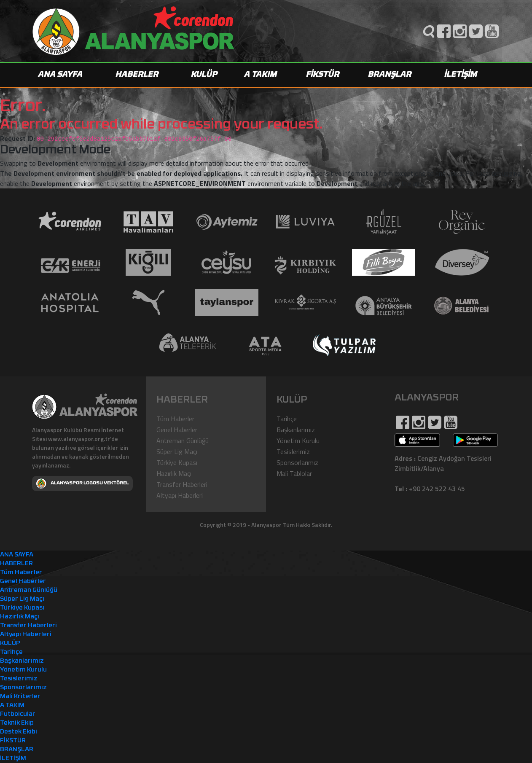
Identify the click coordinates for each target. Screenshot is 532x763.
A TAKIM (261, 75)
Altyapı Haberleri (180, 495)
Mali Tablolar (294, 473)
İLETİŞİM (461, 75)
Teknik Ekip (17, 723)
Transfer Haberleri (182, 484)
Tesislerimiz (293, 451)
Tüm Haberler (175, 419)
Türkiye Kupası (177, 462)
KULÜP (205, 75)
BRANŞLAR (390, 75)
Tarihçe (287, 419)
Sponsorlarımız (297, 462)
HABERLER (137, 75)
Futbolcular (18, 714)
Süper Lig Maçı (177, 451)
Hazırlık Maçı (174, 473)
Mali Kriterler (20, 697)
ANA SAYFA (61, 75)
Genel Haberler (177, 430)
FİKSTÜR (323, 75)
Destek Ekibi (19, 732)
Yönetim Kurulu (298, 441)
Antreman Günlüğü (183, 441)
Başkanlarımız (296, 430)
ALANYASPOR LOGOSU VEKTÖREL (82, 484)
